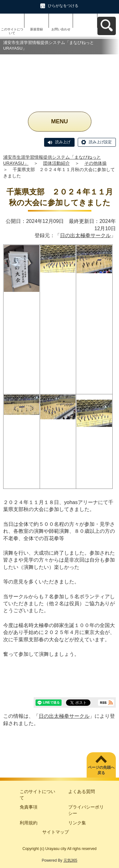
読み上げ (63, 142)
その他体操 (96, 163)
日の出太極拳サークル (85, 235)
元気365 (70, 860)
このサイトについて (12, 31)
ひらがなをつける (63, 6)
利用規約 (29, 823)
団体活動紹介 (56, 163)
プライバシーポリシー (86, 810)
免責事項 (29, 807)
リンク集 (77, 823)
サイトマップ (56, 832)
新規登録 (36, 29)
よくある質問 (82, 791)
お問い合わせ (61, 29)
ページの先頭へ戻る (101, 770)
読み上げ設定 (100, 142)
